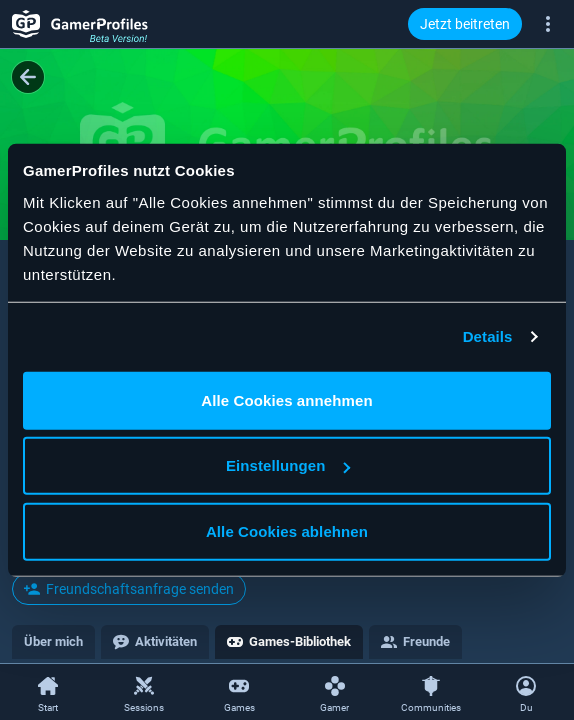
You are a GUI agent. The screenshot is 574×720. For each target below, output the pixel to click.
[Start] (48, 693)
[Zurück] (28, 77)
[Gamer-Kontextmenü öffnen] (546, 268)
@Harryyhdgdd (64, 333)
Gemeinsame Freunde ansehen (128, 551)
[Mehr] (548, 23)
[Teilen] (502, 268)
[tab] (53, 642)
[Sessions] (144, 693)
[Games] (239, 693)
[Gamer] (335, 693)
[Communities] (431, 693)
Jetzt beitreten (465, 24)
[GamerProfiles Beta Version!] (80, 24)
